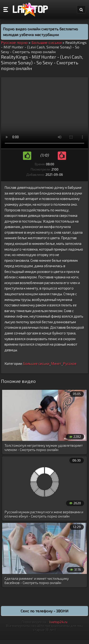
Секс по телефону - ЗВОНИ (44, 611)
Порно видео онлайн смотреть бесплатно (40, 29)
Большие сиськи (36, 363)
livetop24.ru (58, 622)
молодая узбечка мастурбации (31, 34)
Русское (70, 363)
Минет (56, 363)
